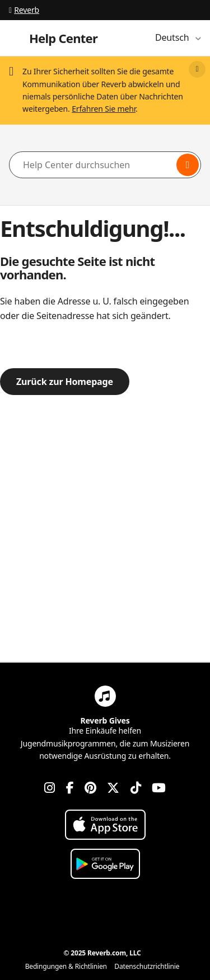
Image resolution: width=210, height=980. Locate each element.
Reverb (24, 10)
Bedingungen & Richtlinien (66, 966)
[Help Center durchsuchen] (105, 165)
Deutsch (173, 37)
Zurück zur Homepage (65, 382)
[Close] (197, 69)
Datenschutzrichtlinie (147, 966)
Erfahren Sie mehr (104, 109)
